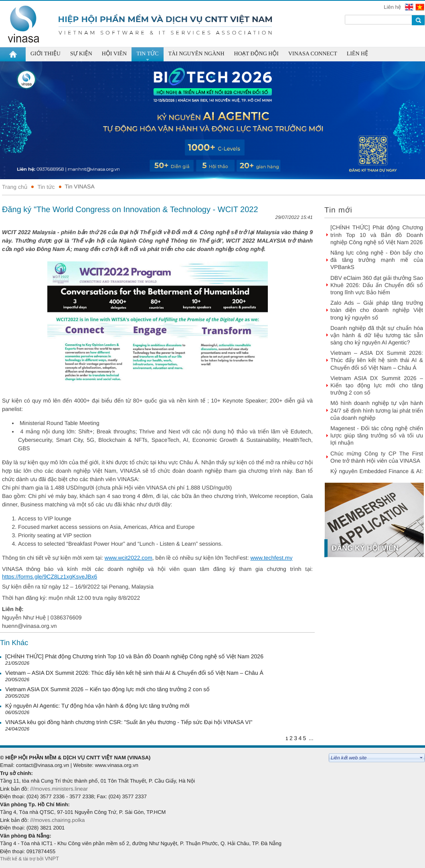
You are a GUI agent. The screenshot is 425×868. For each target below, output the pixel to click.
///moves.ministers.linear (59, 789)
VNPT (53, 859)
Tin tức (46, 187)
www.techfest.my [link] (271, 558)
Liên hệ (393, 7)
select (421, 758)
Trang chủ (15, 187)
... (311, 738)
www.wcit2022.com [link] (129, 558)
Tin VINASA (80, 186)
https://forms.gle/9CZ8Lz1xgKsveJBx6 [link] (50, 577)
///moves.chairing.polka (57, 820)
